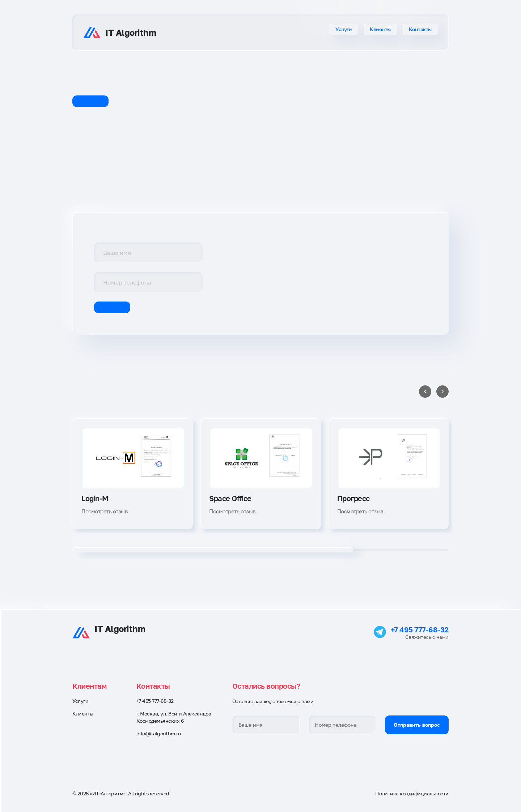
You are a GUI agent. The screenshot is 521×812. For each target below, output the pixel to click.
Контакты (420, 29)
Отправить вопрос (417, 725)
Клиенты (380, 29)
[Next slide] (442, 392)
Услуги (344, 29)
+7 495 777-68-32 (420, 629)
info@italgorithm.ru (159, 733)
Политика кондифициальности (412, 793)
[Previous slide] (425, 392)
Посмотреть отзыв (104, 511)
